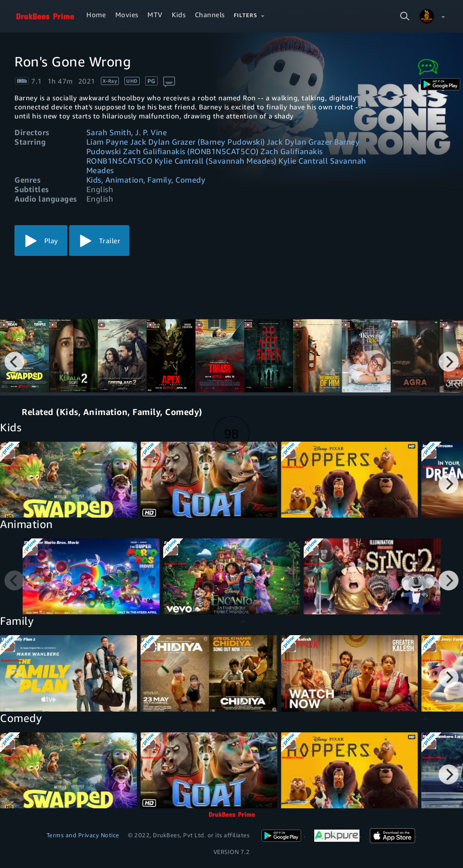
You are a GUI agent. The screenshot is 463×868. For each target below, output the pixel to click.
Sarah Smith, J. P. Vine (127, 132)
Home (96, 14)
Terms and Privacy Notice (83, 835)
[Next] (449, 362)
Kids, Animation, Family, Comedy (146, 180)
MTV (155, 14)
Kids (179, 14)
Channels (210, 14)
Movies (127, 14)
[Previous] (14, 362)
